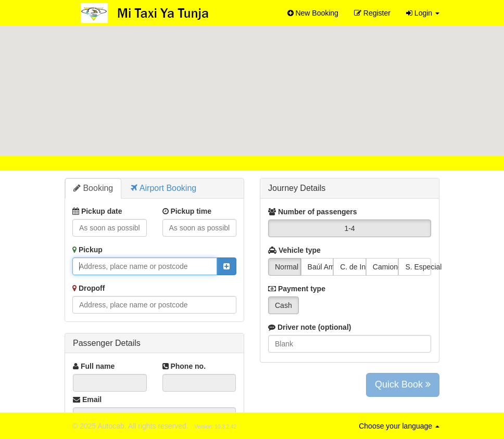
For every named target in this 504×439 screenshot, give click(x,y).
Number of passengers (313, 212)
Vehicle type (294, 250)
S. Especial (418, 267)
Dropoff (89, 288)
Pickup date (97, 211)
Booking (93, 188)
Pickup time (187, 211)
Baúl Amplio (321, 267)
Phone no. (184, 366)
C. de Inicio (353, 267)
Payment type (297, 289)
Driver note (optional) (310, 327)
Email (87, 399)
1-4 (349, 228)
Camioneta (386, 267)
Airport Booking (163, 188)
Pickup (87, 250)
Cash (283, 305)
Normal (287, 267)
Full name (94, 366)
